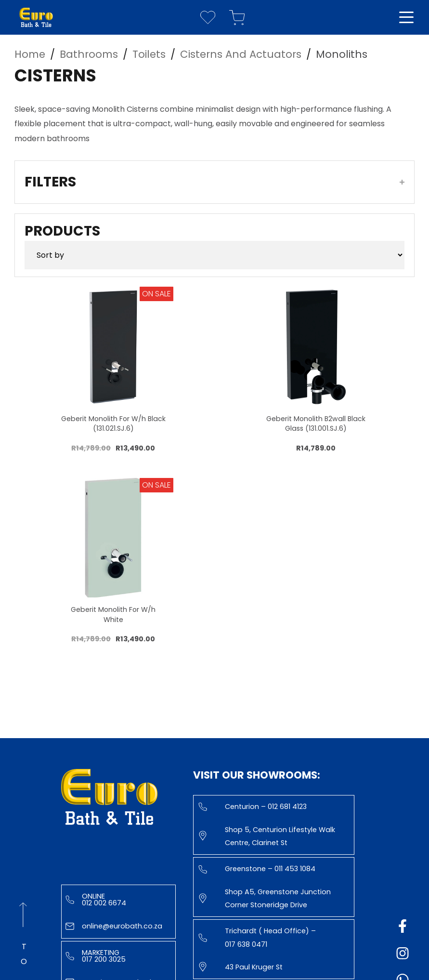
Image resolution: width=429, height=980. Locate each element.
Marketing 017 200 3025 (96, 956)
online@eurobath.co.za (114, 926)
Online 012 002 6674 (96, 900)
